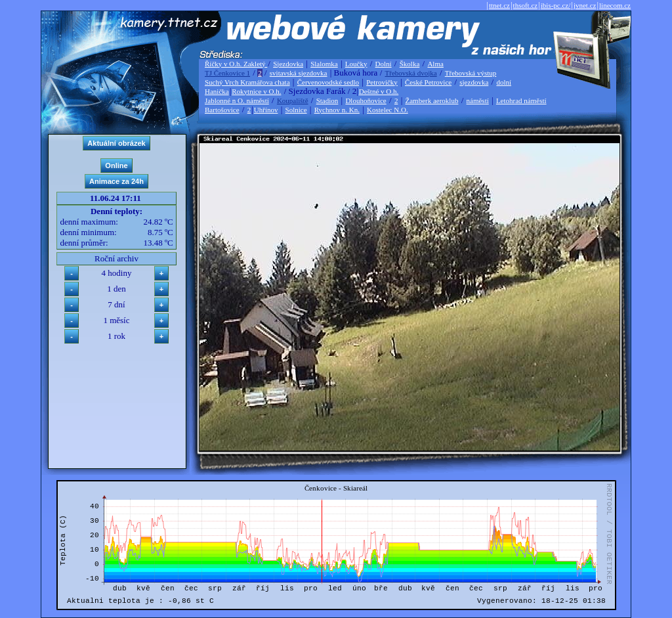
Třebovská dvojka (411, 73)
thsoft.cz (526, 5)
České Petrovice (428, 82)
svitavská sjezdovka (299, 73)
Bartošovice (222, 110)
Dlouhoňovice (366, 100)
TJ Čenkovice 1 (227, 73)
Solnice (296, 110)
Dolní (384, 64)
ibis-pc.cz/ (556, 5)
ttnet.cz (499, 5)
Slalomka (324, 64)
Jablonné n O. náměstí (237, 100)
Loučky (356, 64)
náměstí (478, 100)
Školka (410, 64)
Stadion (327, 100)
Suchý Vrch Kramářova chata (247, 82)
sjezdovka (474, 82)
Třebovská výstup (471, 73)
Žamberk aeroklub (431, 100)
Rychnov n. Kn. (337, 110)
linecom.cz (615, 5)
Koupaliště (293, 100)
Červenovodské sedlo (328, 82)
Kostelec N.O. (388, 110)
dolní (504, 82)
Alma (435, 64)
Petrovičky (382, 82)
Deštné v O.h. (379, 91)
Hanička (217, 91)
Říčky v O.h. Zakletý (236, 64)
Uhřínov (266, 110)
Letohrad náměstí (521, 100)
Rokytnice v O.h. (256, 91)
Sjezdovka (288, 64)
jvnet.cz (585, 5)
